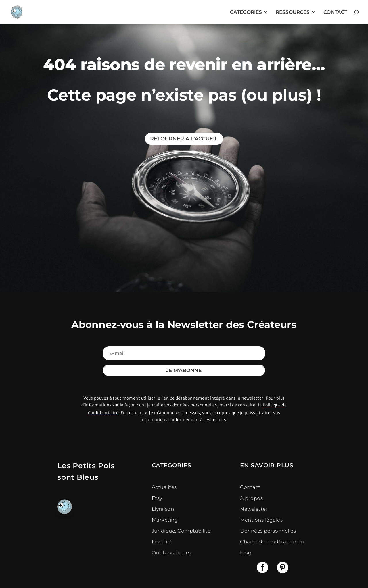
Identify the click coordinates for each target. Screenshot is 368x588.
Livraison (163, 509)
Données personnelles (268, 531)
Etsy (157, 498)
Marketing (165, 520)
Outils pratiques (172, 553)
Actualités (164, 487)
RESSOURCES (293, 12)
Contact (250, 487)
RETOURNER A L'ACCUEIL (184, 139)
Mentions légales (261, 520)
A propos (251, 498)
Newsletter (254, 509)
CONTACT (335, 12)
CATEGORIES (246, 12)
